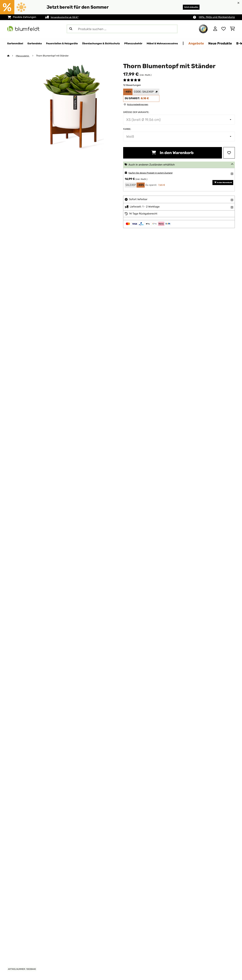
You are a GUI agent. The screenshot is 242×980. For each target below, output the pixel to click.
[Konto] (215, 29)
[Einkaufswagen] (232, 29)
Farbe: (127, 129)
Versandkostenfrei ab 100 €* (68, 17)
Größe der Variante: (136, 112)
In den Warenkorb (173, 153)
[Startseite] (12, 56)
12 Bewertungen (132, 85)
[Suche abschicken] (71, 29)
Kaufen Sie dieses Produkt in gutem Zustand (156, 173)
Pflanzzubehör (24, 56)
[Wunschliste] (224, 29)
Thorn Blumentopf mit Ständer (55, 56)
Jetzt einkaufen (186, 7)
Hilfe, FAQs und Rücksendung (217, 17)
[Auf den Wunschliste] (229, 153)
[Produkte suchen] (122, 29)
